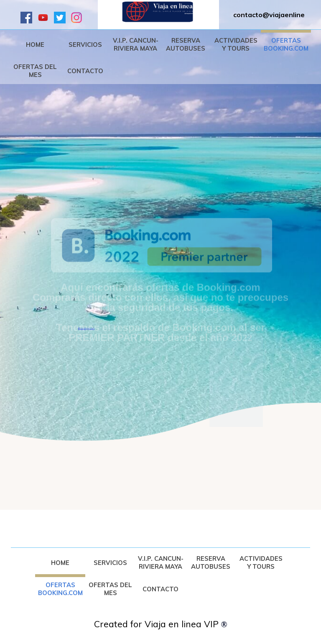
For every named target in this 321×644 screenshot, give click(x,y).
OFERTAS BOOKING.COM (286, 44)
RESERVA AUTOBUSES (186, 44)
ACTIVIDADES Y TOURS (236, 44)
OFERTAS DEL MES (35, 71)
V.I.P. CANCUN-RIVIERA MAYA (136, 44)
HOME (35, 45)
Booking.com (87, 335)
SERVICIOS (85, 45)
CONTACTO (85, 71)
